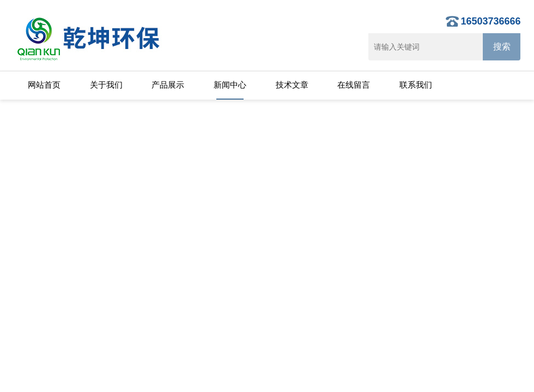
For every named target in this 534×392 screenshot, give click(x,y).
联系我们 (416, 85)
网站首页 (44, 85)
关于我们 (106, 85)
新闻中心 (230, 85)
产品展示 (168, 85)
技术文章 (292, 85)
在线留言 (354, 85)
